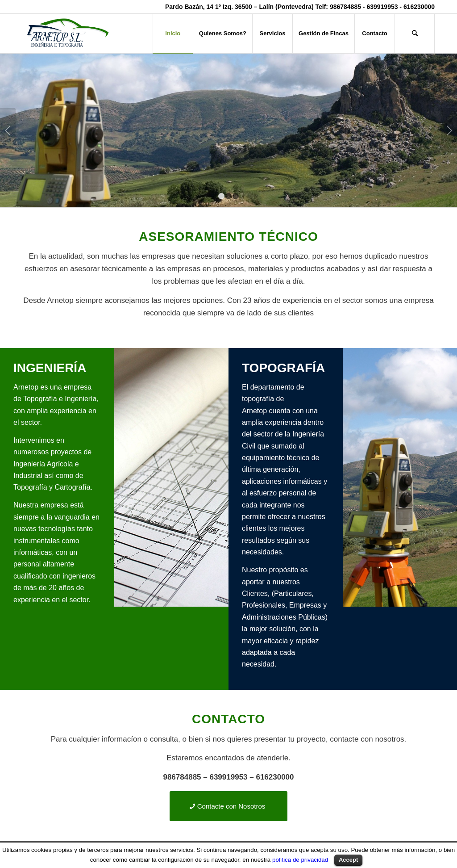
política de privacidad (300, 860)
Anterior (8, 130)
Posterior (449, 130)
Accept (348, 860)
